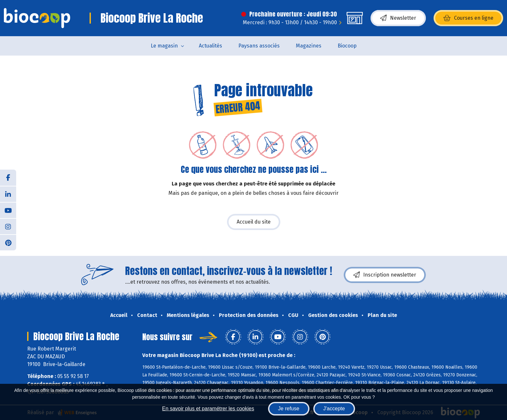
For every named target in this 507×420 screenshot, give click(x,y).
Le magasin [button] (164, 46)
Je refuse (289, 409)
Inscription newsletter (385, 275)
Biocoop (347, 46)
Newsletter (398, 18)
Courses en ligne (468, 18)
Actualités (210, 46)
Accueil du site (254, 222)
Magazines (309, 46)
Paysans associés (259, 46)
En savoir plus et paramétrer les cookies (208, 409)
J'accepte (334, 409)
